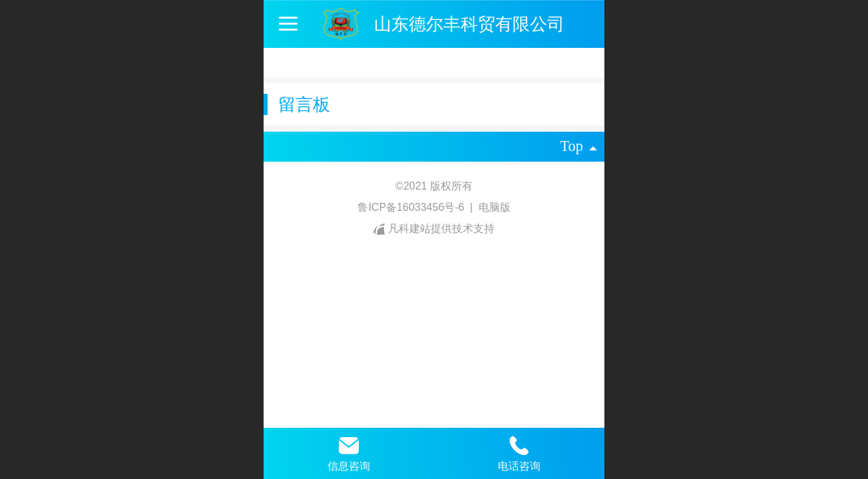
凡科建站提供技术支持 (434, 229)
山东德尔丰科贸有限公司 (469, 24)
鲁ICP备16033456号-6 (412, 207)
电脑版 (495, 207)
